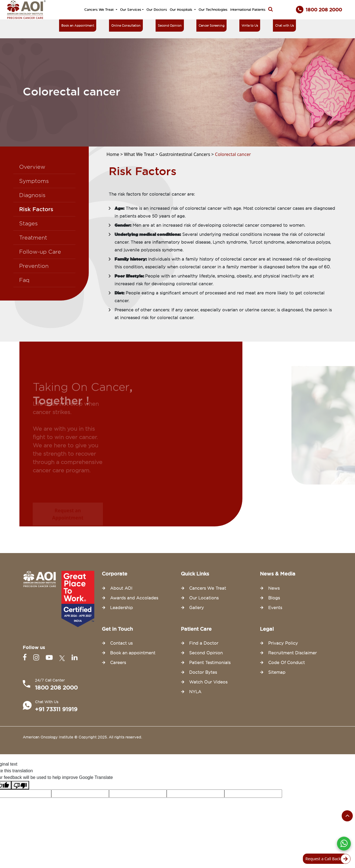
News (274, 588)
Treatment (33, 238)
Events (275, 608)
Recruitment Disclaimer (292, 653)
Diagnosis (32, 195)
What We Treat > (142, 154)
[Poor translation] (20, 785)
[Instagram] (37, 658)
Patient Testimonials (210, 663)
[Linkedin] (74, 658)
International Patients (248, 10)
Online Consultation (126, 26)
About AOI (121, 588)
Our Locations (204, 598)
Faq (24, 280)
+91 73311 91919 (56, 709)
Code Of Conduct (286, 663)
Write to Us (250, 26)
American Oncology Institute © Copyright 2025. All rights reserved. (82, 737)
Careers (118, 663)
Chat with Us (284, 26)
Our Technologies (213, 10)
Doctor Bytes (203, 672)
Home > (115, 154)
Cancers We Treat (100, 10)
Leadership (121, 608)
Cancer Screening (211, 26)
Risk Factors (36, 209)
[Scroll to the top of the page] (347, 816)
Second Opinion (170, 26)
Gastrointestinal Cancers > (187, 154)
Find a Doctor (204, 643)
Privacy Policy (283, 643)
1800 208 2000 (56, 688)
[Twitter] (63, 658)
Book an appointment (133, 653)
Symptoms (34, 181)
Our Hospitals (182, 10)
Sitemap (277, 672)
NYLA (195, 692)
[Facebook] (26, 658)
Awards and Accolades (134, 598)
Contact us (121, 643)
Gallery (196, 608)
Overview (32, 167)
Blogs (274, 598)
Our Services (131, 10)
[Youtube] (50, 658)
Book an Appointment (78, 26)
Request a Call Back (326, 859)
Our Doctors (157, 10)
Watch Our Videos (208, 682)
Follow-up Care (40, 252)
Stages (28, 223)
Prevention (34, 266)
